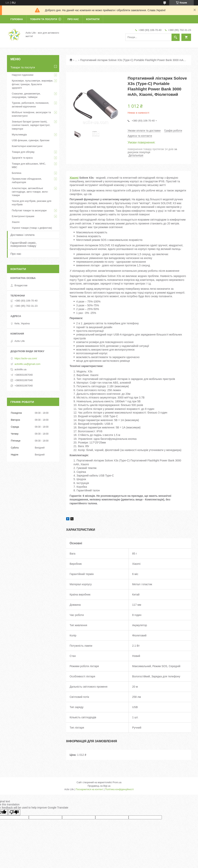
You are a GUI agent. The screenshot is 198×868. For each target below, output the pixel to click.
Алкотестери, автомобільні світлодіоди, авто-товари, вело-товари (30, 192)
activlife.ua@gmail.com (27, 364)
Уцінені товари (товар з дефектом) (32, 228)
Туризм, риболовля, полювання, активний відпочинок (30, 105)
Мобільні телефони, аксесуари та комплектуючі (31, 114)
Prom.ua (117, 782)
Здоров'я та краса (22, 158)
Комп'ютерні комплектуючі (27, 146)
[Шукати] (176, 37)
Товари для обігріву (23, 152)
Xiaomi (74, 178)
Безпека (17, 173)
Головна (17, 19)
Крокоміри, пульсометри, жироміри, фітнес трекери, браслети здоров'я (32, 84)
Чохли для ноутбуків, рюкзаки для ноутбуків (32, 203)
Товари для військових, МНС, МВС (29, 165)
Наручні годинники (23, 75)
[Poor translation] (14, 812)
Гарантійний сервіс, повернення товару (24, 244)
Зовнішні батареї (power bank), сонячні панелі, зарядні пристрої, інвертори (31, 125)
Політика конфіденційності (119, 789)
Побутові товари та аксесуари (29, 210)
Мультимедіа (19, 135)
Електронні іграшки (23, 216)
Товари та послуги (44, 19)
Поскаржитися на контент (89, 789)
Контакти (93, 19)
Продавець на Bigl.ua (99, 786)
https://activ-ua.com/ (26, 358)
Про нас (73, 19)
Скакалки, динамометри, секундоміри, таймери (26, 95)
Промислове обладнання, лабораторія (27, 180)
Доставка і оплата (22, 235)
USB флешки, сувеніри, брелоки (31, 140)
